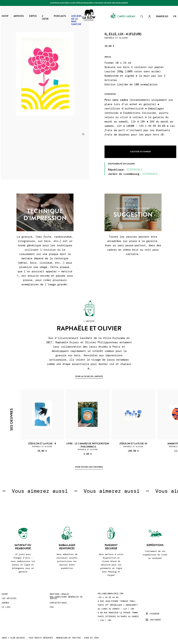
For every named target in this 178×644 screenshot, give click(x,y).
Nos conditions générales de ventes (66, 598)
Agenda (5, 603)
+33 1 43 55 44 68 (108, 597)
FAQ (52, 607)
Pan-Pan (76, 638)
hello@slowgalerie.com (110, 594)
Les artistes (9, 598)
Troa (96, 638)
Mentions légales (59, 594)
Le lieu (6, 607)
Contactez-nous (58, 603)
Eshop (5, 594)
